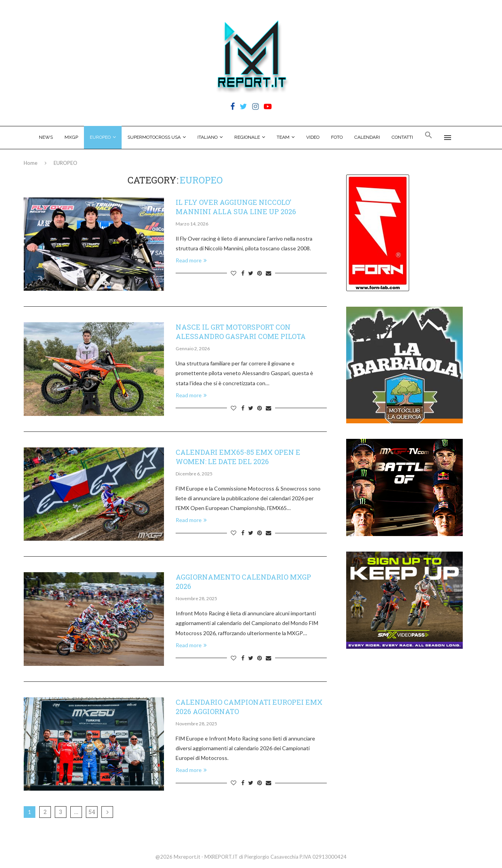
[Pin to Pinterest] (260, 273)
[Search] (465, 138)
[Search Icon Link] (429, 137)
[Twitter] (243, 107)
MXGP (71, 137)
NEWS (46, 137)
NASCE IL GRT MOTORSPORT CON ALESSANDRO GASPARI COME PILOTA (241, 332)
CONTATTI (402, 137)
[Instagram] (255, 107)
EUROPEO (100, 137)
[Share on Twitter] (251, 273)
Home (31, 163)
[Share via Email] (268, 273)
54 (92, 812)
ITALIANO (207, 137)
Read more (191, 260)
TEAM (283, 137)
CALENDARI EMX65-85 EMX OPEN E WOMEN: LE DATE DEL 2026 (238, 457)
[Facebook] (233, 107)
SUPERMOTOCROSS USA (154, 137)
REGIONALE (247, 137)
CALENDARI (367, 137)
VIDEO (313, 137)
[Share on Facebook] (243, 273)
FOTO (337, 137)
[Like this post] (234, 273)
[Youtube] (268, 107)
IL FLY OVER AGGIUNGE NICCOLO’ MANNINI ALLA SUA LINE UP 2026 (236, 207)
